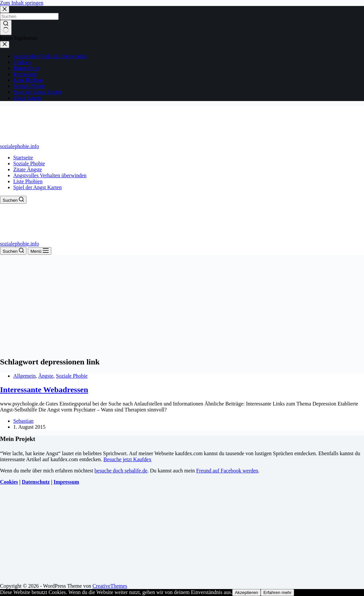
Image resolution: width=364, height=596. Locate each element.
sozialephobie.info (20, 146)
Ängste (46, 376)
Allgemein (25, 376)
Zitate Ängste (28, 169)
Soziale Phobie (29, 163)
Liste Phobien (28, 181)
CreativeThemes (110, 586)
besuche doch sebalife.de (121, 471)
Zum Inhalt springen (22, 3)
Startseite (23, 158)
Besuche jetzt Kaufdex (127, 459)
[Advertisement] (182, 304)
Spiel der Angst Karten (37, 187)
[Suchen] (13, 200)
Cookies (9, 482)
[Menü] (40, 251)
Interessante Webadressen (44, 390)
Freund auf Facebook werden (227, 471)
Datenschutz (36, 482)
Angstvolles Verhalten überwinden (50, 175)
